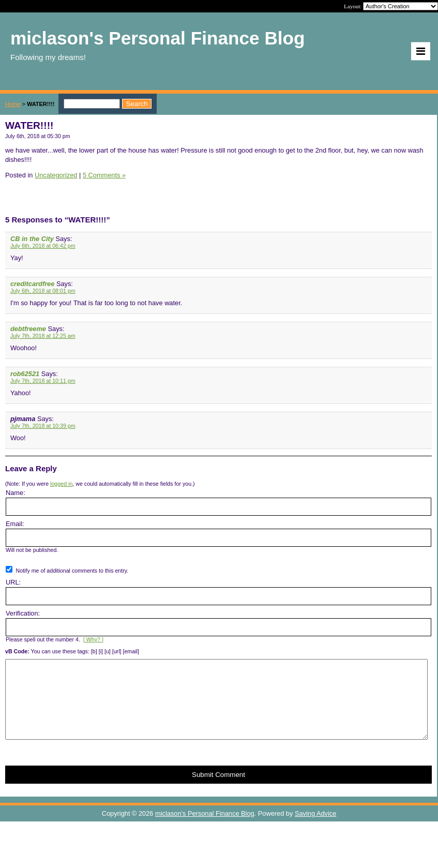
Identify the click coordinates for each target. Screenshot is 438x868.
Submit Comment (218, 790)
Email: (15, 524)
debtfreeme (28, 329)
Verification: (23, 613)
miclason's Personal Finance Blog (205, 829)
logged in (61, 484)
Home (13, 104)
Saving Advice (315, 829)
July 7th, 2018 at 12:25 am (43, 336)
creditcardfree (32, 284)
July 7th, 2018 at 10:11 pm (43, 381)
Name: (16, 493)
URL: (13, 582)
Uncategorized (56, 175)
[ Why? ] (93, 639)
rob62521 (25, 374)
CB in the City (32, 239)
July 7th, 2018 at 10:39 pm (43, 426)
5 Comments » (104, 175)
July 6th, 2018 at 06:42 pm (43, 246)
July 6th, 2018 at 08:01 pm (43, 291)
